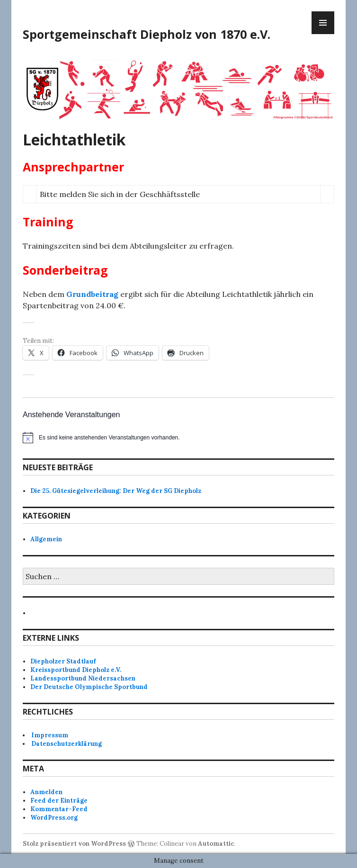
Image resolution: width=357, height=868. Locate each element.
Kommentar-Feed (59, 809)
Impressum (50, 735)
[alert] (178, 438)
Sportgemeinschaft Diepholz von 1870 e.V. (147, 34)
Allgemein (46, 539)
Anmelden (46, 792)
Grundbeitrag (92, 294)
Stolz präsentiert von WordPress (74, 844)
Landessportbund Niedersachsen (83, 678)
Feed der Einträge (59, 801)
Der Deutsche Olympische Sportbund (89, 687)
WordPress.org (54, 818)
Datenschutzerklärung (67, 744)
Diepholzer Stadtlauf (63, 661)
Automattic (216, 844)
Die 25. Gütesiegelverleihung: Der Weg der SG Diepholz (116, 491)
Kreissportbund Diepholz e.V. (76, 670)
